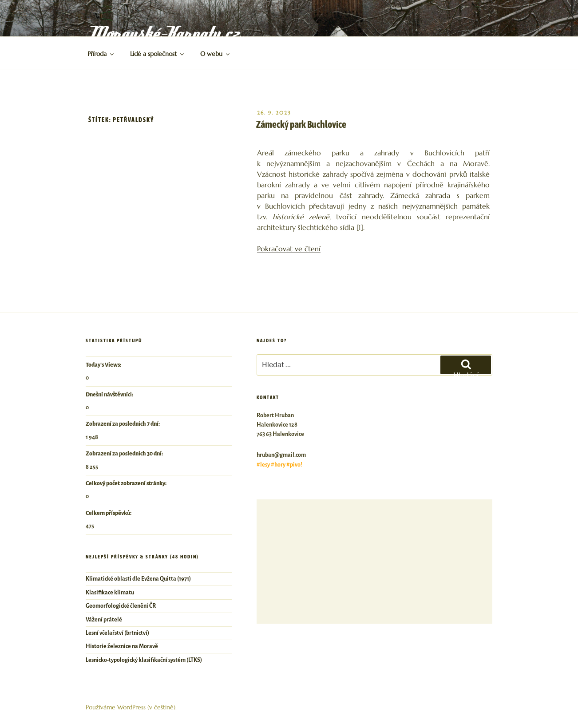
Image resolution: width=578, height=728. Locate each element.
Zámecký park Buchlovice (301, 124)
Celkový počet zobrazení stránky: (127, 483)
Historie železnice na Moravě (122, 646)
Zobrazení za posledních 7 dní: (123, 424)
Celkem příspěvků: (109, 513)
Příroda (101, 54)
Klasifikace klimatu (110, 593)
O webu (216, 54)
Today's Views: (104, 365)
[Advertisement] (374, 562)
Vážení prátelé (104, 620)
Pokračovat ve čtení (289, 249)
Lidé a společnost (158, 54)
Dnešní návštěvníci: (110, 395)
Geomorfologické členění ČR (121, 606)
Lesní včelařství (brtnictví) (117, 633)
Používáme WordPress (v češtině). (131, 707)
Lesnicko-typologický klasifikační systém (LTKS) (144, 660)
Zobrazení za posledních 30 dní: (125, 454)
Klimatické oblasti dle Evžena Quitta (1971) (138, 579)
